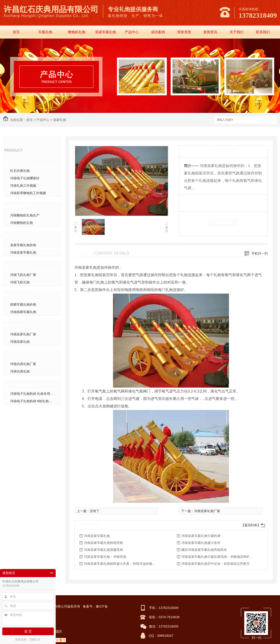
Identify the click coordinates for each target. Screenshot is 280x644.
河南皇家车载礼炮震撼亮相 (103, 550)
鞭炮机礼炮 (77, 32)
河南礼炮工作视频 (23, 186)
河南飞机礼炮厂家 (23, 275)
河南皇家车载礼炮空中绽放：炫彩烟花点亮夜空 (216, 564)
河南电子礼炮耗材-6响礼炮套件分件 (36, 401)
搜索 (269, 120)
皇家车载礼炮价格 (23, 245)
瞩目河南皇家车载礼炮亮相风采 (204, 550)
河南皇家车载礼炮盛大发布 (201, 543)
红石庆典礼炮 (20, 171)
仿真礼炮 (19, 355)
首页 (16, 32)
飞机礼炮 (19, 266)
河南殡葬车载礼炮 (23, 312)
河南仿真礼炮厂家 (23, 364)
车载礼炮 (45, 32)
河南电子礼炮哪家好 (25, 178)
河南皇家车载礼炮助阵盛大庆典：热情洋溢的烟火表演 (121, 564)
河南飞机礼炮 (20, 282)
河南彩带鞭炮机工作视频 (28, 193)
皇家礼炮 (60, 120)
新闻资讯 (210, 32)
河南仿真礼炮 (20, 371)
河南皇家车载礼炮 (23, 252)
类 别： (192, 202)
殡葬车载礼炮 (23, 296)
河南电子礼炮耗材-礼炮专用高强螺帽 (36, 394)
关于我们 (237, 32)
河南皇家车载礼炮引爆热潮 (201, 536)
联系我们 (263, 32)
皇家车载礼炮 (106, 32)
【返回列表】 (251, 525)
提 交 (28, 631)
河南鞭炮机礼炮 (22, 223)
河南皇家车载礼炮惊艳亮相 (103, 543)
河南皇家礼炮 (20, 342)
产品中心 (132, 32)
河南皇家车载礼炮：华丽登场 (105, 557)
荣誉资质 (184, 32)
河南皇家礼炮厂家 (23, 334)
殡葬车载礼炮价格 (23, 304)
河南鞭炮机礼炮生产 (25, 215)
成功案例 (158, 32)
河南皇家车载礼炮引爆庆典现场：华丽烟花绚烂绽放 (219, 557)
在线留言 (223, 222)
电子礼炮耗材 (23, 385)
